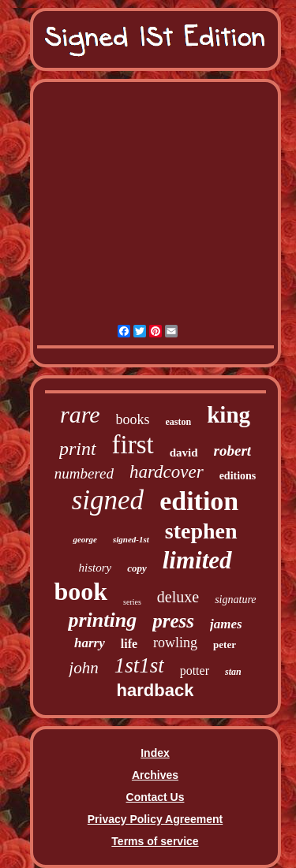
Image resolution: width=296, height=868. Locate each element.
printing (102, 620)
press (173, 621)
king (229, 415)
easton (179, 422)
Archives (155, 775)
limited (197, 560)
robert (233, 451)
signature (235, 600)
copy (137, 568)
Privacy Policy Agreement (155, 819)
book (81, 591)
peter (225, 644)
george (85, 539)
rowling (175, 643)
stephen (201, 531)
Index (155, 753)
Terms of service (155, 841)
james (226, 624)
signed (108, 500)
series (132, 602)
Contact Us (155, 797)
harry (90, 643)
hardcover (167, 472)
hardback (155, 690)
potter (195, 671)
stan (233, 672)
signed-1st (131, 539)
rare (80, 414)
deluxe (178, 597)
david (184, 453)
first (133, 445)
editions (238, 476)
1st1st (139, 665)
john (83, 668)
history (95, 568)
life (129, 644)
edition (199, 501)
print (78, 449)
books (133, 419)
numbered (84, 473)
